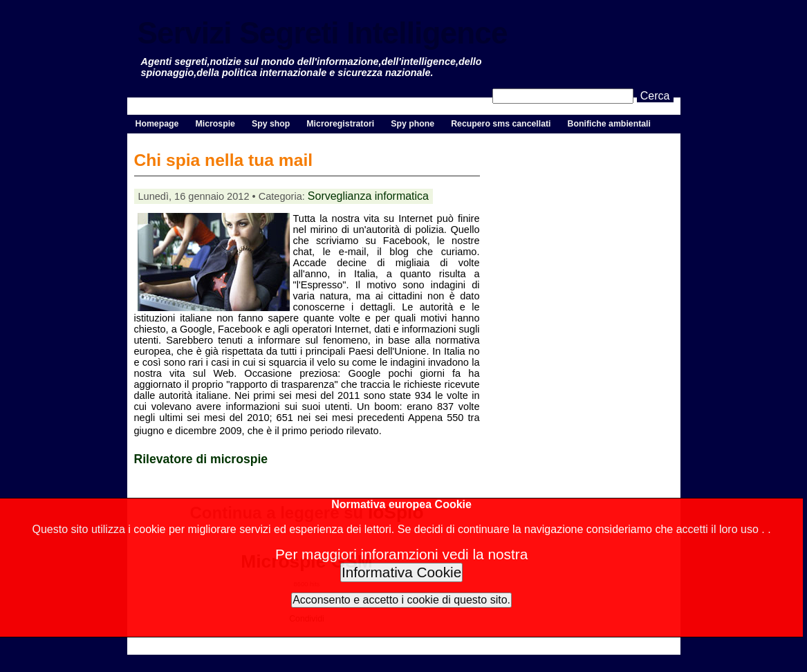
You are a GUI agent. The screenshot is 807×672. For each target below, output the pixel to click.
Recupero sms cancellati (501, 124)
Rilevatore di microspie (201, 459)
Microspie (215, 124)
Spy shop (271, 124)
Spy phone (412, 124)
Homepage (157, 124)
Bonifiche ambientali (609, 124)
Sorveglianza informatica (368, 196)
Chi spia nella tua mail (224, 160)
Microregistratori (340, 124)
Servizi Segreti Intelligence (323, 33)
